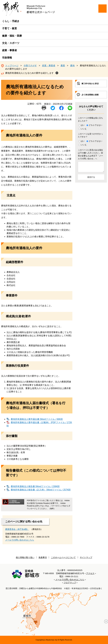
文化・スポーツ (11, 43)
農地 (72, 66)
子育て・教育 (9, 28)
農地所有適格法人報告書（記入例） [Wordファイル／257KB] (41, 490)
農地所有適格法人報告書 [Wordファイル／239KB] (35, 486)
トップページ (12, 66)
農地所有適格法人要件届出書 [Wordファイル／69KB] (37, 419)
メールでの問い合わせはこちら (20, 540)
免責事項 (43, 557)
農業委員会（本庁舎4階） (17, 529)
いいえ (84, 129)
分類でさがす (30, 66)
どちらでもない (95, 125)
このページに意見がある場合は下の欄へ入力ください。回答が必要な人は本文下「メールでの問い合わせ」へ (90, 154)
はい (83, 125)
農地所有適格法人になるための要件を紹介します (29, 73)
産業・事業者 (9, 50)
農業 (63, 66)
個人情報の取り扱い (25, 557)
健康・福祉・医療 (12, 36)
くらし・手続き (11, 21)
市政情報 (7, 58)
